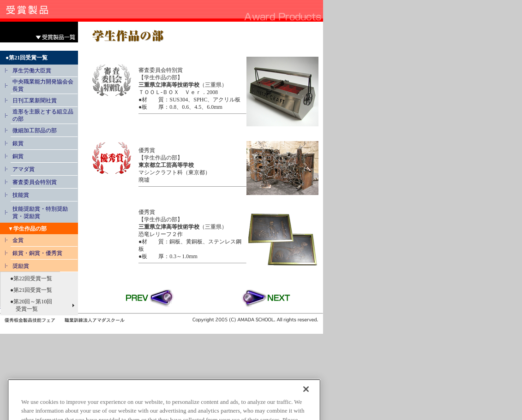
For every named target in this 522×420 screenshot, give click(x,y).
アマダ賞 (24, 169)
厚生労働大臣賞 (32, 71)
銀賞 (18, 143)
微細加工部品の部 (35, 130)
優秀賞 (54, 253)
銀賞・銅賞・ (29, 253)
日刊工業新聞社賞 (35, 101)
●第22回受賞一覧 (28, 278)
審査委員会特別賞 (35, 182)
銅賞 (18, 156)
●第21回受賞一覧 (28, 290)
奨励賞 (21, 266)
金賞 (18, 240)
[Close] (306, 401)
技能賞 (21, 195)
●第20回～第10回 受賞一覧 (28, 305)
